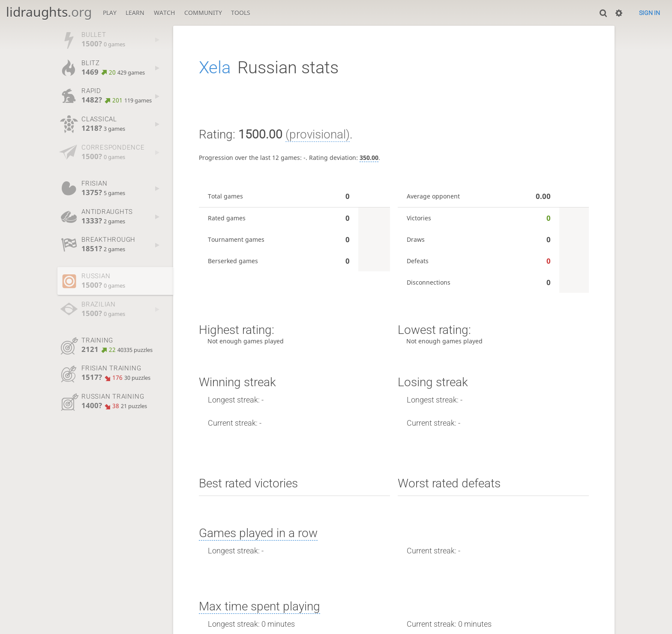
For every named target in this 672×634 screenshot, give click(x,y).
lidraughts (49, 12)
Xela (215, 68)
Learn (135, 13)
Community (203, 13)
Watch (164, 13)
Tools (241, 13)
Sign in (649, 13)
